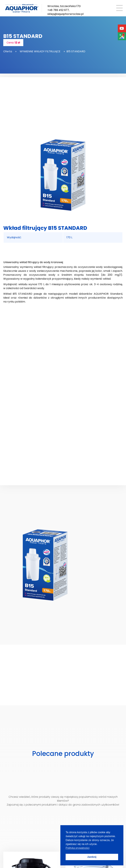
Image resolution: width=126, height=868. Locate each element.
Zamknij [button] (92, 857)
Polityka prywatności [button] (78, 848)
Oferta (8, 51)
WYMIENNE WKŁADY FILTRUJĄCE (40, 51)
